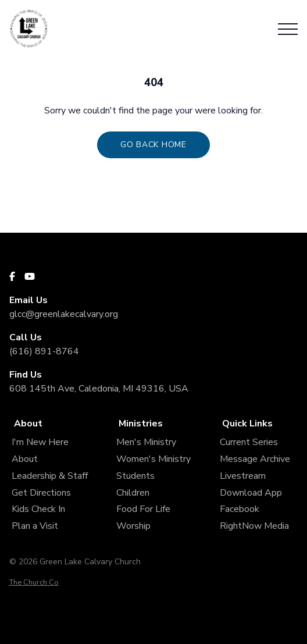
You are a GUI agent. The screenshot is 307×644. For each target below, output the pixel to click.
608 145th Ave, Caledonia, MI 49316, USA (99, 389)
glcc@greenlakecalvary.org (64, 314)
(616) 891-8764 (44, 351)
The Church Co (34, 582)
